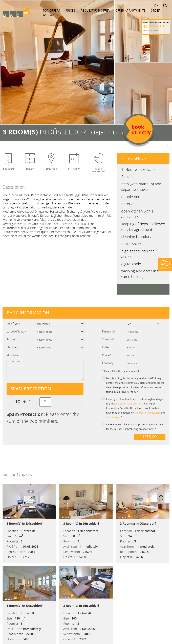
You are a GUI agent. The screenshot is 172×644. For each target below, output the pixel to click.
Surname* (108, 339)
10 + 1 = (26, 402)
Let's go (150, 437)
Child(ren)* (13, 347)
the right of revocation (147, 413)
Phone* (107, 355)
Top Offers (51, 10)
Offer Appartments (130, 10)
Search (50, 15)
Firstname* (109, 331)
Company (108, 363)
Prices (70, 10)
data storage (113, 417)
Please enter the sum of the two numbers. (43, 418)
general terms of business (128, 404)
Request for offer (95, 10)
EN (165, 5)
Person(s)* (13, 339)
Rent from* (13, 324)
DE (156, 5)
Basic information (28, 313)
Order (156, 10)
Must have (13, 355)
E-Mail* (107, 347)
